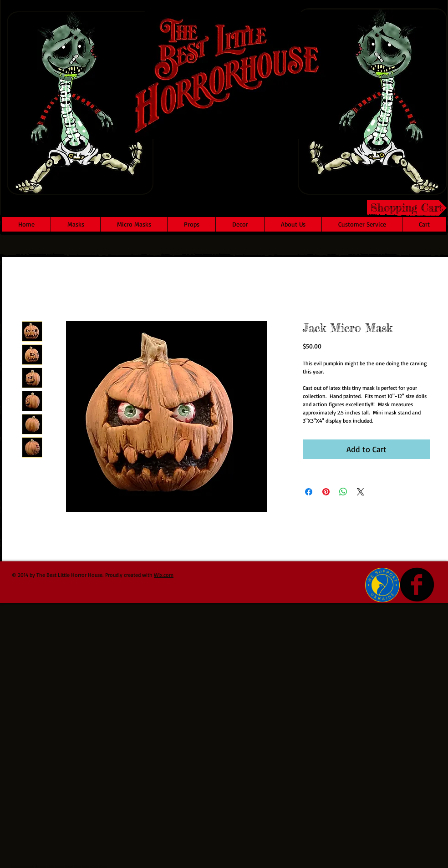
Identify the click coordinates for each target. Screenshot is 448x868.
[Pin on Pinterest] (326, 492)
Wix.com (164, 575)
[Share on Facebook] (309, 492)
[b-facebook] (417, 585)
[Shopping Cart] (407, 208)
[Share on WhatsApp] (343, 492)
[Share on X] (361, 492)
